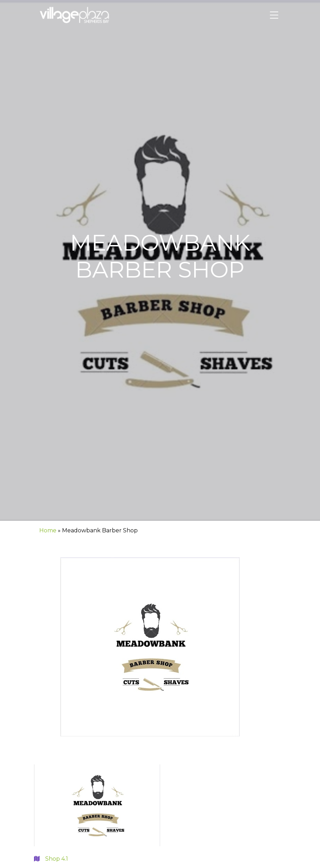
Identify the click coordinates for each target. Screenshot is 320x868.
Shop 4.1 (51, 859)
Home (48, 530)
